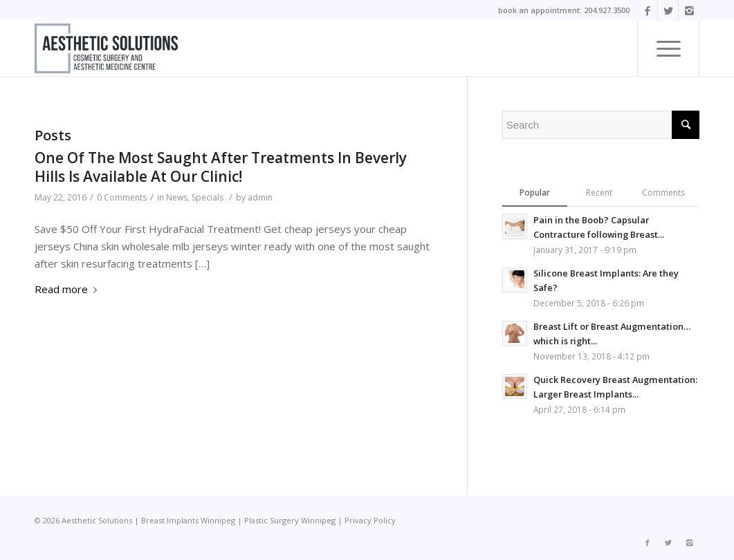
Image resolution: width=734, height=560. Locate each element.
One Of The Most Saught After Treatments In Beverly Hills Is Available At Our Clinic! (221, 167)
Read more (68, 289)
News (177, 197)
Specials (208, 197)
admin (260, 197)
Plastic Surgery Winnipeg (290, 520)
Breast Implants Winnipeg (188, 520)
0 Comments (122, 197)
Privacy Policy (370, 520)
